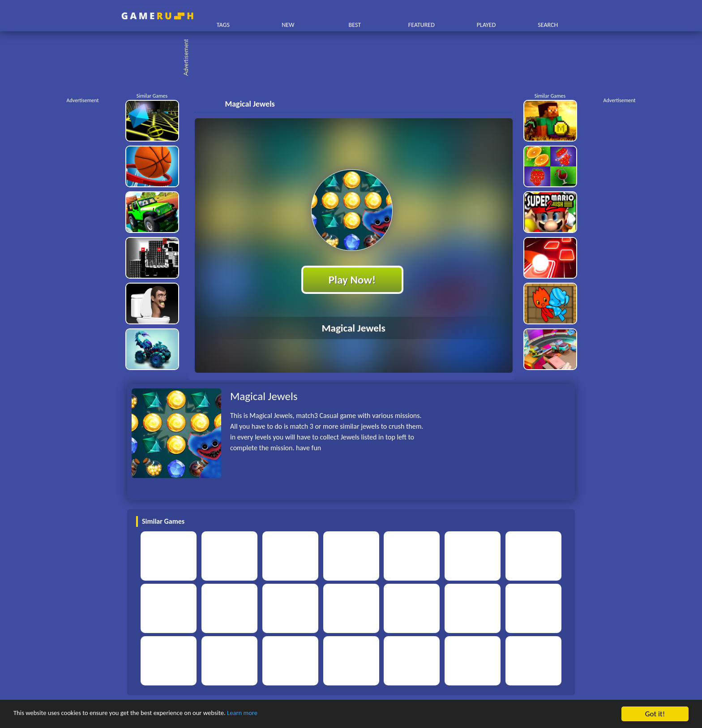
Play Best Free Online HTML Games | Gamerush (157, 16)
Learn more (280, 714)
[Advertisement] (355, 58)
